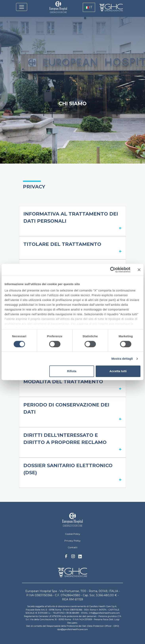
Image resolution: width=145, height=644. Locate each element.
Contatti (73, 547)
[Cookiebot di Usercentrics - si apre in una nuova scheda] (113, 270)
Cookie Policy (73, 534)
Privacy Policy (72, 541)
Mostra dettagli (122, 359)
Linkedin (80, 558)
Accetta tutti (118, 371)
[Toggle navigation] (22, 7)
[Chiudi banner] (139, 270)
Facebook (66, 557)
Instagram (73, 557)
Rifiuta (72, 371)
